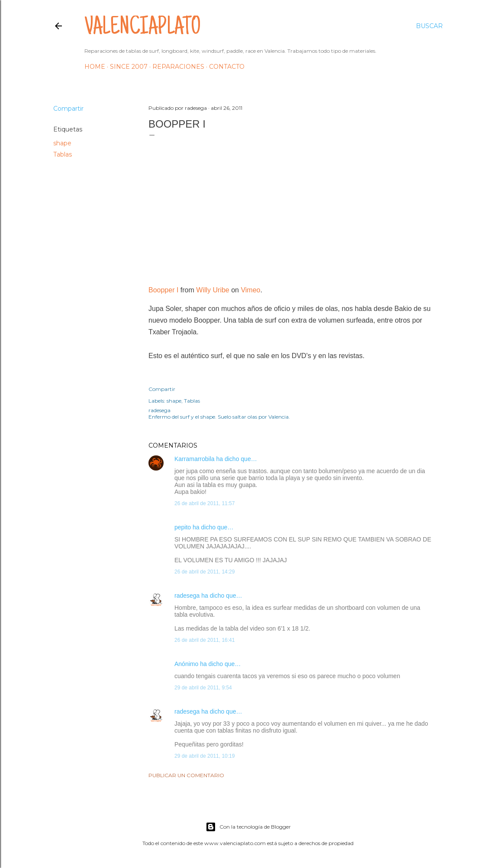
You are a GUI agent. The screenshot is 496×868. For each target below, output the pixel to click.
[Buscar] (429, 26)
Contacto (227, 67)
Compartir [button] (68, 109)
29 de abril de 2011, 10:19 (205, 756)
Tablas (63, 154)
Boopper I (163, 290)
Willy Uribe (213, 290)
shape (62, 143)
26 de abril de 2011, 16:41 (205, 640)
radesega (187, 596)
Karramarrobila (195, 459)
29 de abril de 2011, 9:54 (203, 688)
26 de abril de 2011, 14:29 (205, 572)
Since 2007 (129, 67)
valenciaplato (143, 29)
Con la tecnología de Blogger (248, 827)
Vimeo (250, 290)
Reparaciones (178, 67)
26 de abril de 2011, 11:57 (205, 503)
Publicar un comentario (186, 775)
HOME (95, 67)
